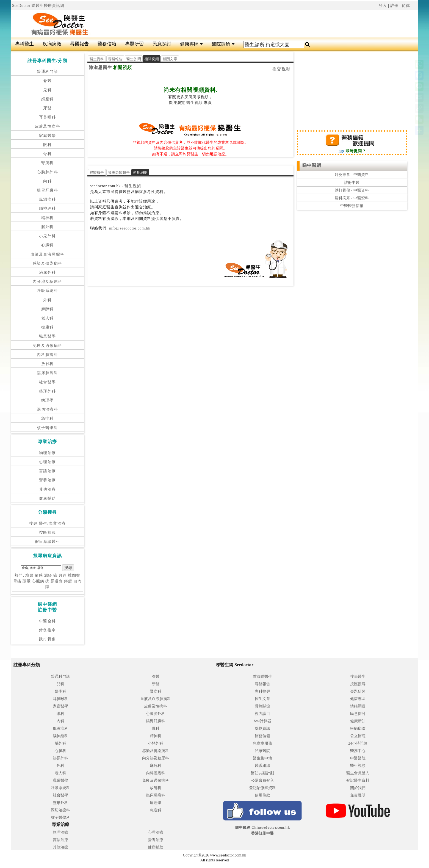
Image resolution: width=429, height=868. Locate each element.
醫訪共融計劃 (262, 773)
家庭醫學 (48, 136)
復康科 (48, 327)
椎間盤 (74, 575)
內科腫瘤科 (47, 355)
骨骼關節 (262, 706)
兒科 (47, 90)
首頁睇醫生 (262, 677)
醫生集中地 (262, 758)
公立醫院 (358, 736)
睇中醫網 (312, 165)
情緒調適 (358, 706)
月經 (63, 575)
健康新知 (358, 721)
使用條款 (262, 795)
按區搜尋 (48, 533)
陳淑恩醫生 (100, 67)
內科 (47, 181)
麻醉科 (48, 309)
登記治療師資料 (262, 788)
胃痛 (17, 581)
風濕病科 (48, 199)
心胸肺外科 (47, 172)
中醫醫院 (358, 758)
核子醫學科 (47, 428)
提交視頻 (282, 69)
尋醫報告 (79, 44)
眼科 (47, 145)
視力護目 (262, 714)
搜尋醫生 (358, 677)
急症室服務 (262, 743)
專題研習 (134, 44)
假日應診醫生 (48, 542)
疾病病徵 (52, 44)
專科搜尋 (262, 691)
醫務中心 (358, 751)
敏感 (39, 575)
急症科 (48, 418)
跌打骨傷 (48, 639)
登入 (383, 6)
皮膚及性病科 (48, 126)
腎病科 (48, 163)
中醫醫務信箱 (352, 206)
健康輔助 (48, 498)
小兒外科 (48, 236)
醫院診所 (223, 44)
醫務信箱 (107, 44)
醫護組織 (262, 766)
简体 (406, 6)
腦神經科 (48, 208)
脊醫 (47, 81)
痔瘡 (68, 581)
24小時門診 (358, 743)
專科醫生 (24, 44)
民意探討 (162, 44)
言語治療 (48, 471)
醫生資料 (97, 59)
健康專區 (191, 44)
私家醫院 (262, 751)
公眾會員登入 (262, 780)
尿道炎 (57, 581)
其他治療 (48, 489)
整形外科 (48, 391)
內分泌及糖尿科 (48, 282)
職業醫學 (48, 336)
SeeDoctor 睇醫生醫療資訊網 (38, 6)
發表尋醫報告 (119, 172)
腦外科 (48, 227)
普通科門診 (47, 72)
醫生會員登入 (358, 773)
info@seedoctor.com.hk (129, 228)
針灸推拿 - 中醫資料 (352, 175)
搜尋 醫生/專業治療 (47, 523)
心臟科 (48, 245)
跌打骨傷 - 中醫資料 (352, 190)
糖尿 (29, 575)
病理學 (48, 400)
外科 (47, 300)
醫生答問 (134, 59)
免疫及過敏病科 (48, 346)
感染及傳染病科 (48, 263)
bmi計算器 (262, 721)
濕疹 (48, 575)
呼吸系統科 (47, 291)
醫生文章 (262, 699)
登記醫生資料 (358, 780)
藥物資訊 (262, 729)
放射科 (48, 364)
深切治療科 (47, 409)
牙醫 (47, 108)
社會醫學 (48, 382)
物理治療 (48, 453)
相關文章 (170, 59)
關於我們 (358, 788)
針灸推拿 (48, 630)
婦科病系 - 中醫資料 (352, 198)
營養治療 (48, 480)
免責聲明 (358, 795)
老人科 (48, 318)
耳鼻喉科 (48, 117)
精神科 (48, 218)
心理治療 (48, 462)
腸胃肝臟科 (47, 190)
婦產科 (48, 99)
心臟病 (38, 581)
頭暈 (27, 581)
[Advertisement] (249, 24)
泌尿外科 (48, 273)
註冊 (394, 6)
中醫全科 (48, 621)
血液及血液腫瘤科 (47, 254)
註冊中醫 (352, 183)
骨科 (47, 154)
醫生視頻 (194, 103)
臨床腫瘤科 (47, 373)
